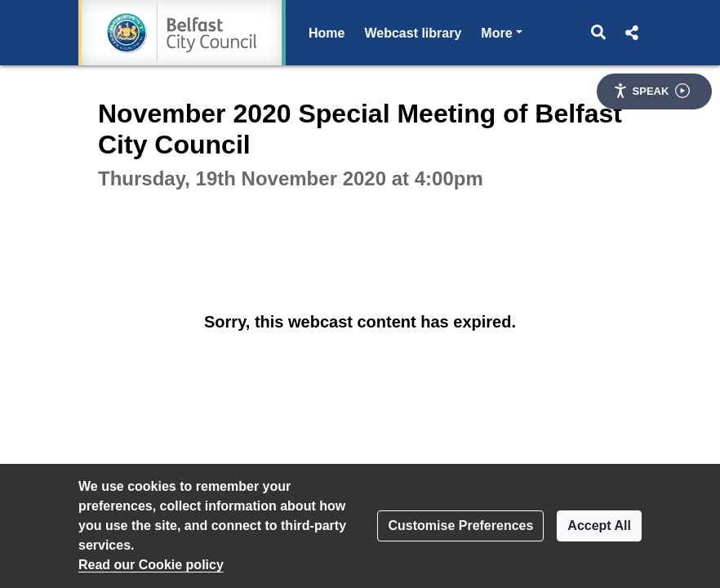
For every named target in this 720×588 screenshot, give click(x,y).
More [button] (501, 31)
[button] (599, 33)
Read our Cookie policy (151, 565)
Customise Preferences (460, 526)
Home (327, 33)
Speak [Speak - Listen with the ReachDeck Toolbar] (652, 91)
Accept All (599, 526)
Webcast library (413, 33)
